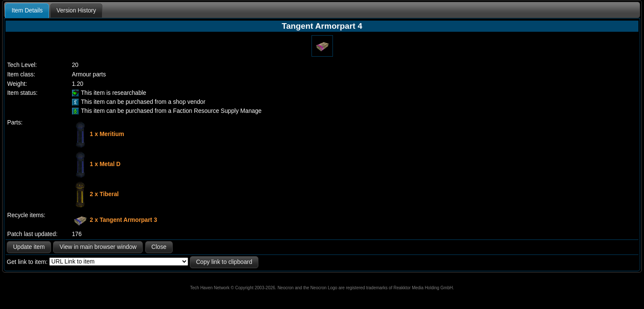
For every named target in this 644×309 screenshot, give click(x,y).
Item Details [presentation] (27, 11)
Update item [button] (29, 247)
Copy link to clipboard (224, 262)
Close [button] (159, 247)
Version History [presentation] (76, 11)
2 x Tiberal (105, 194)
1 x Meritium (107, 134)
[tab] (27, 11)
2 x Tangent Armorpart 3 (124, 220)
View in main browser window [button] (98, 247)
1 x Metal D (105, 164)
